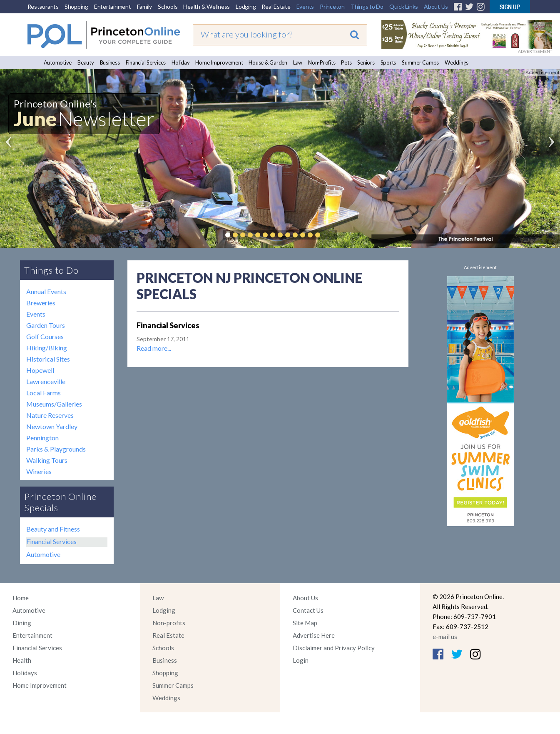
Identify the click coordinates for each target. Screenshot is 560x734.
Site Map (305, 623)
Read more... (154, 348)
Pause (330, 235)
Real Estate (276, 6)
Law (298, 62)
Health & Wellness (207, 6)
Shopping (76, 6)
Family (145, 6)
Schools (168, 6)
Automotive (58, 62)
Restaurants (43, 6)
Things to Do (367, 6)
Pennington (42, 438)
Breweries (41, 303)
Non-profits (169, 623)
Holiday (180, 62)
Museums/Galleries (54, 404)
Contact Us (308, 610)
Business (110, 62)
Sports (388, 62)
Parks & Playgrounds (56, 449)
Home (21, 598)
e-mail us (445, 637)
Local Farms (44, 393)
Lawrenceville (46, 381)
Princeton (332, 6)
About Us (436, 6)
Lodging (246, 6)
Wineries (39, 471)
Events (305, 6)
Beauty (86, 62)
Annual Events (46, 291)
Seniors (366, 62)
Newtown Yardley (52, 426)
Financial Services (146, 62)
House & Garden (268, 62)
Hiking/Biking (47, 348)
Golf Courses (45, 336)
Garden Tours (46, 325)
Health (22, 660)
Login (301, 660)
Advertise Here (314, 635)
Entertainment (113, 6)
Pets (346, 62)
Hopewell (40, 370)
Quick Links (404, 6)
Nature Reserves (50, 415)
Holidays (25, 673)
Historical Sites (48, 359)
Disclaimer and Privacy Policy (334, 648)
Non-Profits (322, 62)
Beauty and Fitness (53, 529)
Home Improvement (219, 62)
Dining (22, 623)
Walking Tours (47, 460)
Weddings (457, 62)
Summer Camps (420, 62)
